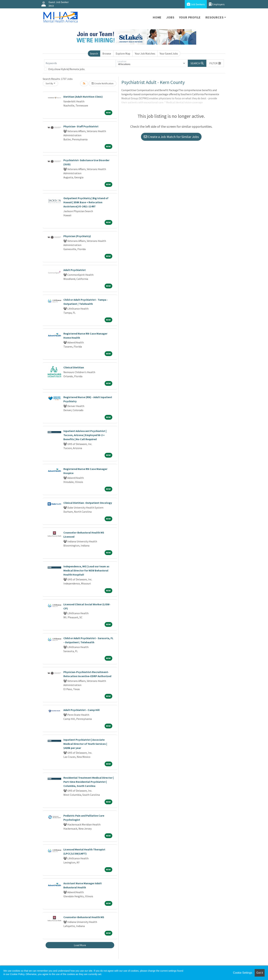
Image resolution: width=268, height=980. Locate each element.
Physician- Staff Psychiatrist (81, 126)
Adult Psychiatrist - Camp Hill (82, 710)
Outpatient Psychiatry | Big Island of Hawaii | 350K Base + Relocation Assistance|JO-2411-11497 (86, 202)
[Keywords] (80, 63)
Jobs (170, 17)
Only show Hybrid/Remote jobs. (67, 69)
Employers (217, 4)
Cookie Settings (243, 973)
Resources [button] (214, 17)
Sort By (49, 83)
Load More (80, 945)
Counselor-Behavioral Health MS (84, 917)
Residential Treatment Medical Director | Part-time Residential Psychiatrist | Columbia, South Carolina (89, 782)
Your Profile (190, 17)
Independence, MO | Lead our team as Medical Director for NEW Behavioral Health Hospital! (86, 570)
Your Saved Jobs (169, 54)
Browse (107, 54)
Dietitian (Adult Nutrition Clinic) (83, 97)
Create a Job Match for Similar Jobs (171, 137)
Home (157, 17)
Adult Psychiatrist (75, 270)
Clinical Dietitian (74, 367)
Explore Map (123, 54)
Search (94, 54)
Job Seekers (196, 4)
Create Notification (103, 83)
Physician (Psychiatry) (77, 236)
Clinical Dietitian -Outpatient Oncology (88, 503)
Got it (260, 973)
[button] (215, 63)
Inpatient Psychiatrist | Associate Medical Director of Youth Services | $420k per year (85, 744)
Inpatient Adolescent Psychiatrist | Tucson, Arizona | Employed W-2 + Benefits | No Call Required (85, 435)
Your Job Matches (145, 54)
